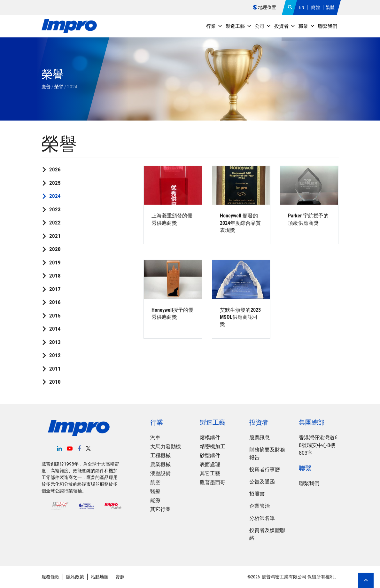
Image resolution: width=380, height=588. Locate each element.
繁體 (330, 7)
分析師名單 (262, 518)
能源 (155, 500)
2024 (55, 196)
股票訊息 (260, 438)
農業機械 (160, 464)
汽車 (155, 438)
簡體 (315, 7)
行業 (214, 26)
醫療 (155, 491)
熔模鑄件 (210, 438)
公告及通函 (262, 482)
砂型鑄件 (210, 455)
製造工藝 (239, 26)
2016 (55, 302)
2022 (55, 223)
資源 (120, 577)
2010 (55, 382)
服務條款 (50, 577)
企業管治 (260, 506)
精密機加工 (213, 447)
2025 (55, 183)
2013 (55, 342)
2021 (55, 236)
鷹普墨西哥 (213, 482)
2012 (55, 355)
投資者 (285, 26)
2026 (55, 169)
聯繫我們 (328, 26)
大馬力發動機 (166, 447)
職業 (307, 26)
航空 (155, 482)
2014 (55, 329)
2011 (55, 369)
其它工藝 (210, 473)
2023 (55, 209)
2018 (55, 276)
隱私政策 (75, 577)
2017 (55, 289)
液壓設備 (160, 473)
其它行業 (160, 509)
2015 (55, 316)
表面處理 (210, 464)
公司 (263, 26)
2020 (55, 249)
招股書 (257, 494)
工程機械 (160, 455)
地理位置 (264, 7)
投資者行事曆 (265, 470)
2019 (55, 263)
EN (302, 7)
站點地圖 (100, 577)
